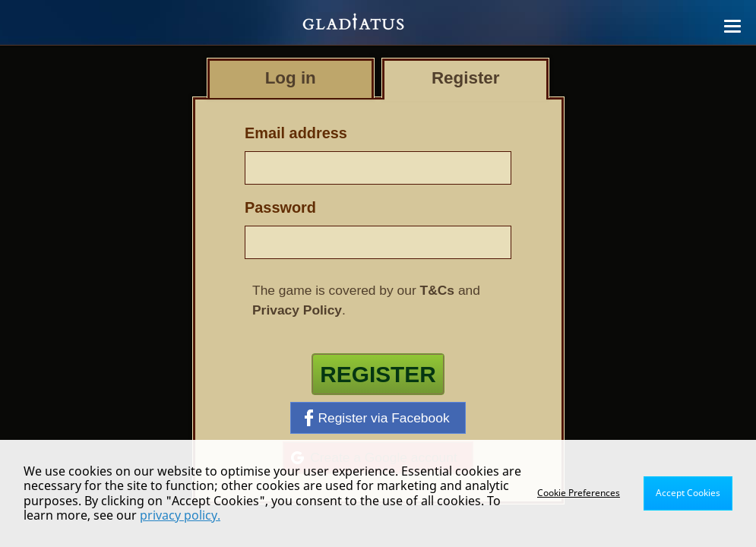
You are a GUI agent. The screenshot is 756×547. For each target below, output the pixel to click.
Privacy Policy (297, 310)
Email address (296, 133)
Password (280, 207)
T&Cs (437, 290)
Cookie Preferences (579, 493)
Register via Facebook (377, 418)
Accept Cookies (688, 493)
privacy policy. (180, 515)
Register (378, 374)
